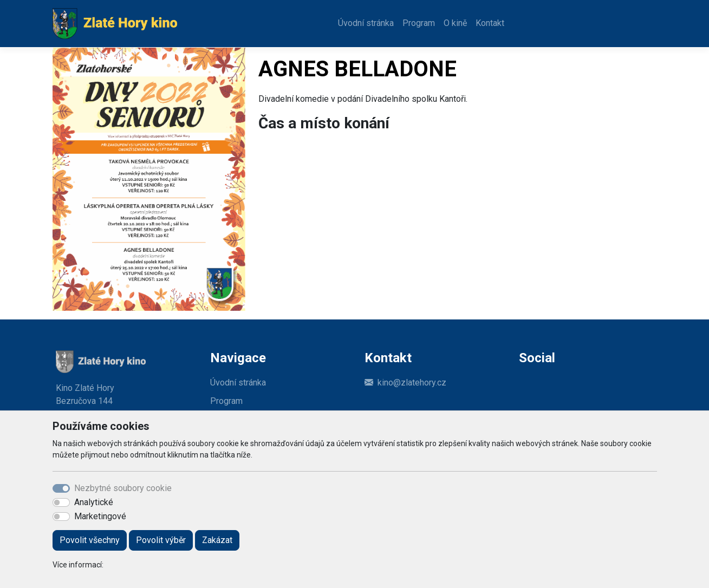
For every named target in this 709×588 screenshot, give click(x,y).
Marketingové (100, 516)
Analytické (94, 502)
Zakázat (217, 540)
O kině (455, 23)
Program (419, 23)
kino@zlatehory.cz (412, 383)
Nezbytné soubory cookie (123, 488)
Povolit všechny (90, 540)
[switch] (61, 502)
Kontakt (490, 23)
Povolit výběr (161, 540)
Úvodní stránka (366, 23)
